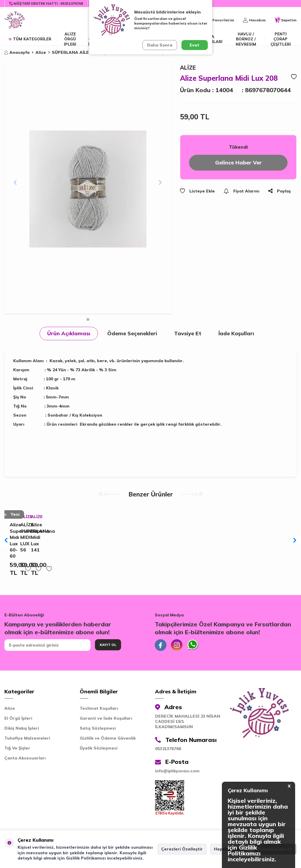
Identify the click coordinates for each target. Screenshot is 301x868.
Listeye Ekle (197, 191)
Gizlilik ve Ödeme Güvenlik (108, 738)
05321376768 (168, 749)
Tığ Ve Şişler (17, 748)
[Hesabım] (254, 20)
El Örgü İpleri (18, 718)
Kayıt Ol (108, 645)
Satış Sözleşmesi (98, 728)
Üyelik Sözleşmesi (99, 748)
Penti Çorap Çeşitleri (281, 39)
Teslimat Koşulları (99, 708)
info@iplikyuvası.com (177, 771)
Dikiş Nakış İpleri (22, 728)
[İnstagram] (177, 645)
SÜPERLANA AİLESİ (72, 52)
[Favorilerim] (220, 20)
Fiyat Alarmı (242, 191)
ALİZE (188, 68)
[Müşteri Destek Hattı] (46, 4)
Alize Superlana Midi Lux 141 (33, 537)
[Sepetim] (286, 20)
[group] (88, 189)
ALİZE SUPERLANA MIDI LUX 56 (22, 537)
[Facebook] (161, 645)
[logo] (15, 20)
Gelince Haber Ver (238, 163)
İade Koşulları (236, 333)
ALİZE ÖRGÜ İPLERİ (70, 39)
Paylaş (279, 191)
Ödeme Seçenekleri (132, 333)
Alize (41, 52)
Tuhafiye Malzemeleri (27, 738)
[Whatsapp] (193, 645)
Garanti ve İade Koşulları (106, 718)
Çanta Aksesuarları (25, 758)
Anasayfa (17, 52)
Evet (194, 45)
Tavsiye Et (188, 333)
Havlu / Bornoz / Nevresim (246, 39)
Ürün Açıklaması (69, 333)
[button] (88, 319)
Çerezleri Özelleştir (182, 849)
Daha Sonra (160, 45)
